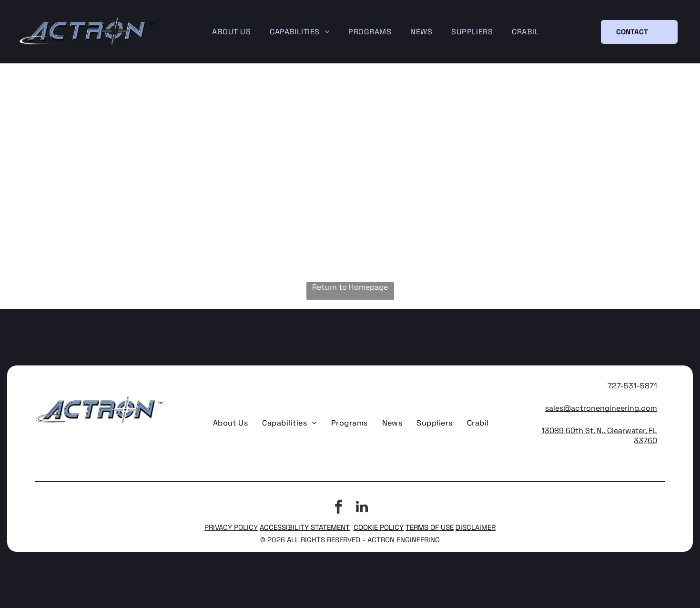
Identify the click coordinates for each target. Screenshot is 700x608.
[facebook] (338, 508)
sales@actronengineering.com (601, 408)
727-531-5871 (632, 386)
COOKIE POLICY (379, 527)
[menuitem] (231, 32)
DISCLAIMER (476, 527)
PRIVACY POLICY (231, 527)
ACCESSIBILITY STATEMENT (305, 527)
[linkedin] (362, 508)
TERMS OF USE (430, 527)
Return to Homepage (350, 287)
